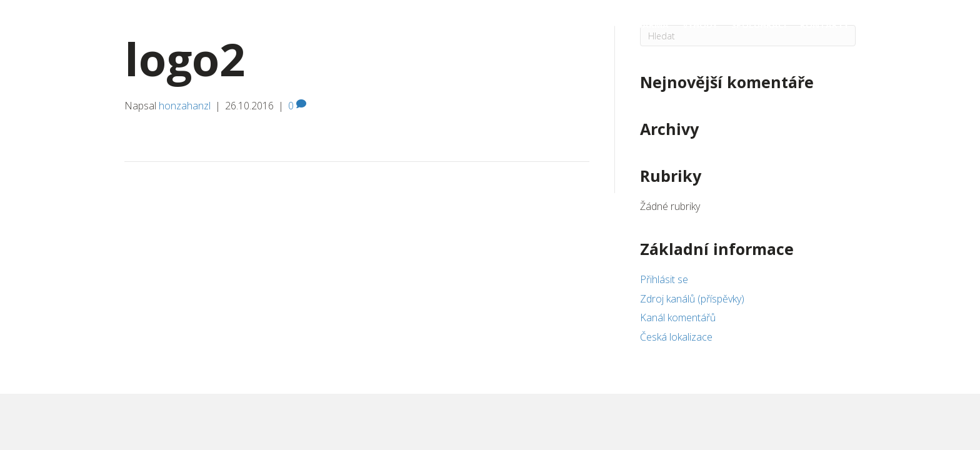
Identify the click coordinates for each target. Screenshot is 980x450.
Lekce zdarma (635, 25)
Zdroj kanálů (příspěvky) (692, 299)
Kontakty (824, 25)
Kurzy (515, 25)
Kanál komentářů (678, 317)
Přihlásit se (664, 279)
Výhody (700, 25)
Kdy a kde (566, 25)
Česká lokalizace (676, 337)
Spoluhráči (759, 25)
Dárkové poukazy (445, 25)
